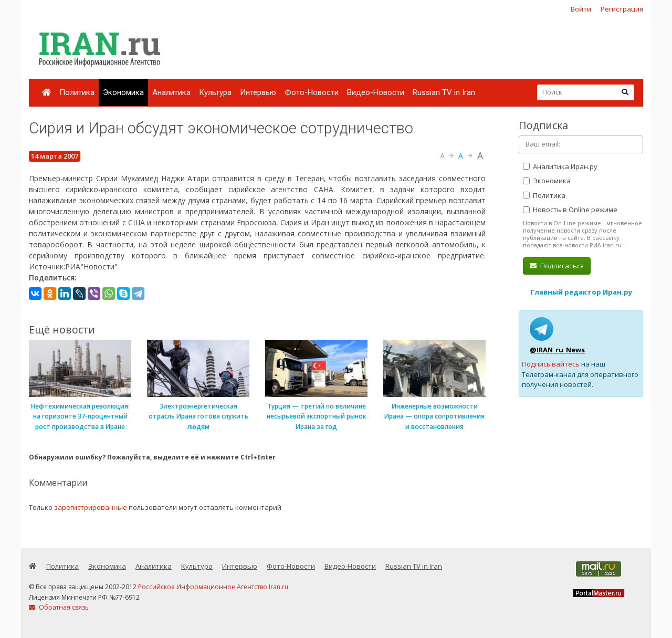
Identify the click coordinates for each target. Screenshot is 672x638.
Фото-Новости (312, 92)
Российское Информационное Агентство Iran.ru (213, 587)
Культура (215, 92)
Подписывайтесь (551, 364)
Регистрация (622, 9)
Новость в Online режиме (570, 210)
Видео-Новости (376, 92)
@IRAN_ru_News (557, 350)
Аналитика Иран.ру (560, 166)
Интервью (258, 92)
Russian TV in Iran (444, 92)
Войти (581, 9)
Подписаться (557, 266)
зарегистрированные (91, 507)
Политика (77, 92)
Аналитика (171, 92)
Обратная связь (59, 607)
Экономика (123, 92)
